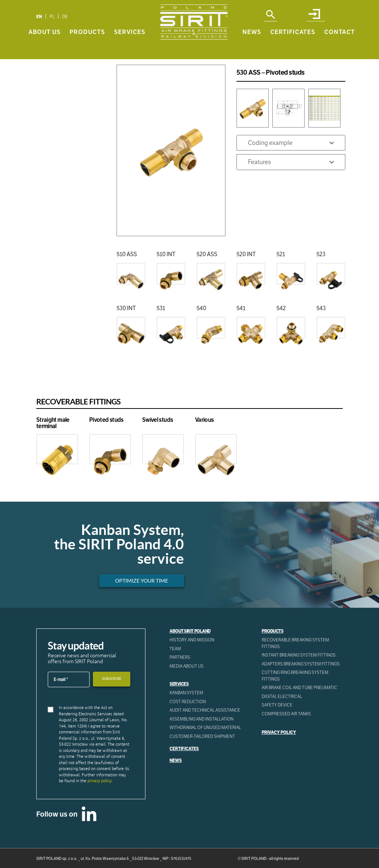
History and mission (192, 640)
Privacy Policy (279, 732)
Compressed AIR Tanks (286, 714)
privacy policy (99, 781)
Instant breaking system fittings (299, 655)
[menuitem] (39, 16)
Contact (340, 49)
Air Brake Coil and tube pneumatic (299, 687)
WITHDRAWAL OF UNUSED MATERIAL (205, 727)
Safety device (277, 705)
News (252, 49)
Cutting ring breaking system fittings (295, 676)
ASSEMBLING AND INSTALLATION (202, 719)
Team (175, 649)
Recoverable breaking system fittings (295, 643)
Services (130, 49)
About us (45, 49)
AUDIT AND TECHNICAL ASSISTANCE (205, 710)
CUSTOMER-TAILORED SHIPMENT (202, 736)
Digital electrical (282, 696)
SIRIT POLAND (254, 859)
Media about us (187, 666)
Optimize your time (142, 581)
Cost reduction (188, 701)
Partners (180, 657)
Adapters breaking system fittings (301, 664)
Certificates (293, 49)
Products (87, 49)
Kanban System (186, 693)
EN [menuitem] (39, 16)
